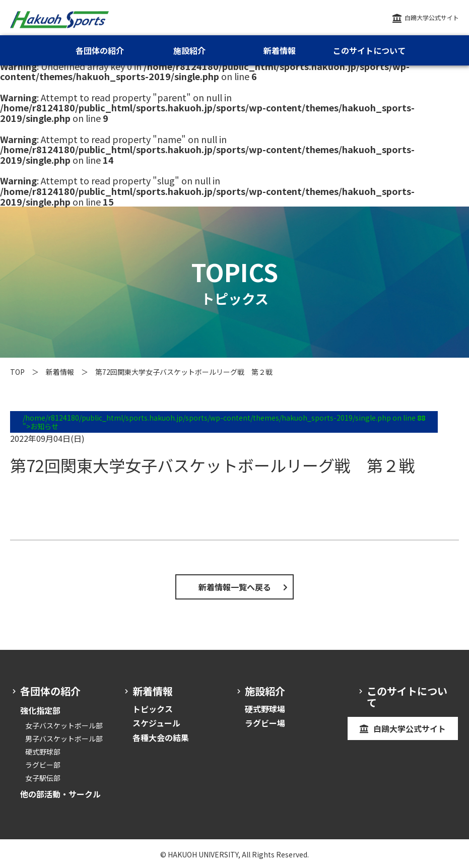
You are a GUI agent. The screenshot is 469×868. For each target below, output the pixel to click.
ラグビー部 (43, 765)
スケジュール (156, 723)
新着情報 (60, 372)
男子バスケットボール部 (64, 739)
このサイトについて (369, 50)
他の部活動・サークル (60, 794)
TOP (17, 372)
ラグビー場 (265, 723)
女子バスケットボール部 (64, 725)
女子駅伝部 (43, 778)
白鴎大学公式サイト (432, 17)
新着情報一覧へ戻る (235, 587)
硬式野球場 (265, 709)
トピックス (153, 709)
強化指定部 (40, 710)
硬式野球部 (43, 752)
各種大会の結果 (161, 738)
